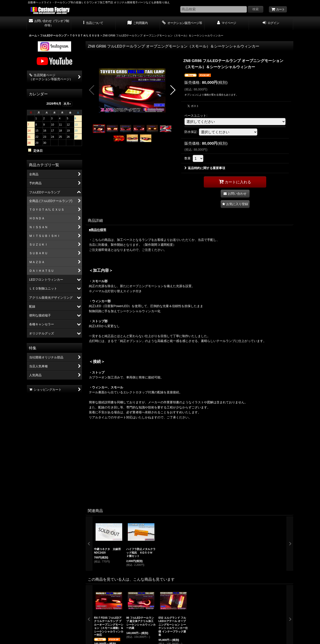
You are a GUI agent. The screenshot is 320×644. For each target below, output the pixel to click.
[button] (93, 23)
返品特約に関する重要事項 (205, 168)
